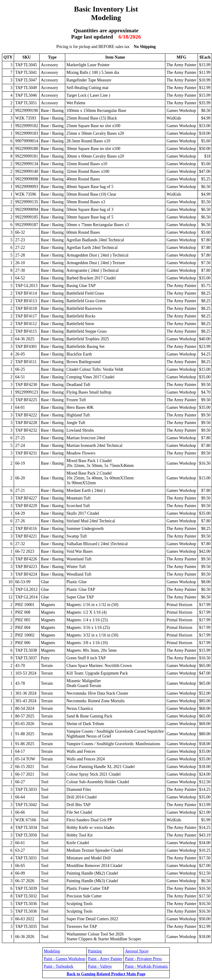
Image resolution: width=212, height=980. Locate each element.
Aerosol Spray (137, 951)
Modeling (52, 951)
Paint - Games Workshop (65, 959)
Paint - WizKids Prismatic (147, 966)
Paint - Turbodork (59, 966)
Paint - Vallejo (100, 966)
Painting (95, 951)
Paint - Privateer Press (143, 959)
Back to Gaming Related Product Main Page (106, 974)
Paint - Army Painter (105, 959)
